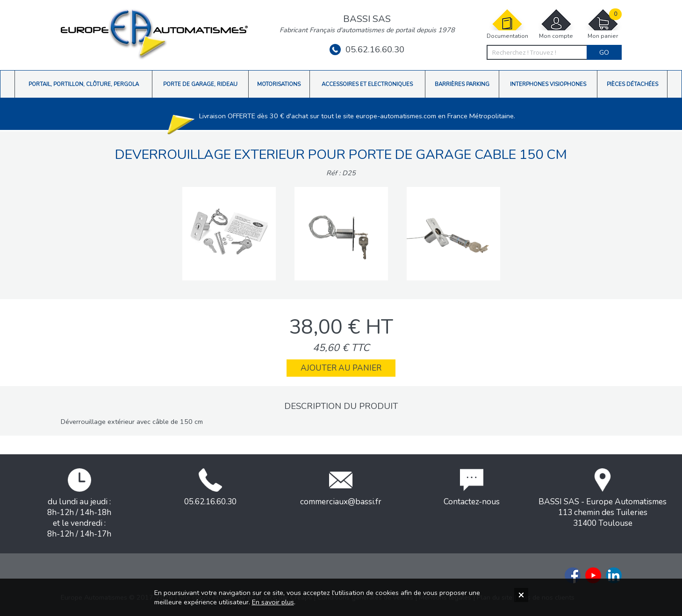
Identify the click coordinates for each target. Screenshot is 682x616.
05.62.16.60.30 (367, 50)
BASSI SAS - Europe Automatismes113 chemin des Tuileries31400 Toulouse (603, 498)
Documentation (507, 24)
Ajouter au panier (341, 368)
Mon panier (603, 24)
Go (604, 52)
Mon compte (556, 24)
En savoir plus (273, 602)
